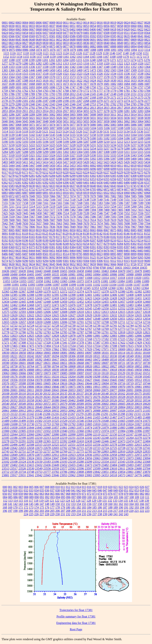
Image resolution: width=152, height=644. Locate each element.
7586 (93, 217)
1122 (52, 53)
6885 (18, 193)
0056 (107, 26)
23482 (105, 465)
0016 (100, 23)
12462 (14, 305)
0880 (79, 46)
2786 (141, 104)
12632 (113, 315)
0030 (12, 26)
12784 (55, 332)
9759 (55, 268)
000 (5, 487)
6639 (86, 186)
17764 (31, 349)
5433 (140, 162)
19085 (64, 373)
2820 (141, 108)
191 (126, 507)
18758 (14, 366)
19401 (64, 380)
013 (73, 487)
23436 (47, 465)
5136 (140, 132)
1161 (66, 57)
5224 (46, 145)
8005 (12, 230)
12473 (55, 305)
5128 (93, 132)
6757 (66, 189)
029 (10, 490)
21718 (22, 424)
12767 (89, 329)
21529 (64, 421)
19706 (113, 383)
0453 (18, 33)
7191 (5, 206)
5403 (5, 162)
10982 (80, 274)
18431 (64, 360)
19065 (14, 373)
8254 (86, 244)
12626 (64, 315)
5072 (39, 125)
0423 (147, 29)
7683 (113, 223)
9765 (89, 268)
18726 (130, 363)
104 (110, 497)
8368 (5, 247)
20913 (31, 411)
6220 (66, 172)
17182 (105, 339)
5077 (73, 125)
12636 (147, 315)
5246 (46, 149)
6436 (100, 183)
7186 (120, 203)
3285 (5, 114)
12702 (89, 322)
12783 (47, 332)
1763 (32, 91)
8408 (147, 247)
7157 (18, 203)
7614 (93, 220)
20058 (88, 390)
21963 (89, 431)
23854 (122, 472)
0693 (107, 40)
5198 (59, 142)
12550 (105, 308)
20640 (39, 407)
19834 (39, 387)
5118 (25, 132)
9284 (18, 261)
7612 (79, 220)
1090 (107, 50)
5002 (52, 114)
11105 (121, 285)
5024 (46, 118)
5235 (120, 145)
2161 (46, 97)
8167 (46, 237)
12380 (122, 291)
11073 (80, 281)
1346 (93, 67)
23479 (97, 465)
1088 (93, 50)
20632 (31, 407)
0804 (113, 40)
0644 (12, 40)
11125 (71, 288)
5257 (107, 149)
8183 (120, 237)
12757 (64, 329)
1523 (79, 74)
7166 (66, 203)
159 (105, 504)
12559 (138, 308)
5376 (5, 159)
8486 (5, 254)
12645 (72, 319)
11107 (137, 285)
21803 (80, 424)
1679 (100, 84)
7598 (147, 217)
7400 (107, 210)
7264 (12, 210)
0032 (25, 26)
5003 (59, 114)
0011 (66, 23)
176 (47, 507)
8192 (5, 240)
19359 (22, 380)
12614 (113, 312)
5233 (107, 145)
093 (52, 497)
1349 (113, 67)
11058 (39, 281)
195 (147, 507)
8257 (93, 244)
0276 (66, 29)
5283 (147, 149)
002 (15, 487)
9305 (93, 261)
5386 (59, 159)
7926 (113, 227)
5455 (79, 166)
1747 (73, 87)
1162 (73, 57)
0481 (86, 33)
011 (63, 487)
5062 (127, 121)
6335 (39, 179)
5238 (141, 145)
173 (31, 507)
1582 (134, 77)
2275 (134, 101)
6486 (127, 183)
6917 (73, 193)
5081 (100, 125)
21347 (6, 417)
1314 (73, 63)
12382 (138, 291)
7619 (113, 220)
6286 (66, 176)
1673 (66, 84)
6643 (113, 186)
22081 (64, 434)
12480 (105, 305)
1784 (147, 91)
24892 (147, 475)
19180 (22, 377)
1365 (5, 70)
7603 (25, 220)
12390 (39, 295)
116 (26, 501)
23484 (113, 465)
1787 (18, 94)
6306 (120, 176)
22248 (105, 438)
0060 (134, 26)
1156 (33, 57)
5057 (100, 121)
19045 (130, 370)
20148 (105, 394)
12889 (6, 339)
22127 (105, 434)
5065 (147, 121)
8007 (18, 230)
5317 (5, 155)
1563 (5, 77)
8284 (120, 244)
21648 (105, 421)
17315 (31, 343)
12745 (138, 325)
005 (31, 487)
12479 (97, 305)
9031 (32, 257)
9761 (62, 268)
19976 (130, 387)
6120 (18, 172)
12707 (97, 322)
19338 (138, 377)
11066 (72, 281)
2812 (86, 108)
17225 (122, 339)
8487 (12, 254)
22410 (80, 441)
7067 (59, 196)
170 (15, 507)
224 (26, 514)
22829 (138, 451)
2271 (107, 101)
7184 (107, 203)
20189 (6, 397)
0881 (86, 46)
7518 (73, 213)
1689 (12, 87)
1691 (18, 87)
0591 (86, 36)
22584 (122, 445)
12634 (130, 315)
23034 (47, 458)
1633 (134, 80)
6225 (93, 172)
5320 (25, 155)
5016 (147, 114)
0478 (73, 33)
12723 (22, 325)
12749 (14, 329)
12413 (22, 298)
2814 (100, 108)
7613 (86, 220)
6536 (141, 183)
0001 (5, 23)
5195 (39, 142)
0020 (120, 23)
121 (52, 501)
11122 (63, 288)
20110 (22, 394)
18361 (138, 356)
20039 (39, 390)
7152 (134, 200)
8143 (106, 234)
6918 (79, 193)
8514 (66, 254)
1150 (139, 53)
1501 (100, 70)
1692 (25, 87)
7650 (25, 223)
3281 (127, 111)
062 (37, 494)
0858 (25, 46)
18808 (72, 366)
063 (42, 494)
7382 (73, 210)
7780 (12, 227)
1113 (141, 50)
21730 (31, 424)
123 (62, 501)
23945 (47, 475)
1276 (147, 60)
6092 (66, 169)
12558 (130, 308)
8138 (86, 234)
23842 (97, 472)
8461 (66, 251)
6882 (147, 189)
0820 (141, 40)
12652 (130, 319)
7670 (86, 223)
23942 (39, 475)
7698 (127, 223)
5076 (66, 125)
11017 (113, 278)
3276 (93, 111)
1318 (100, 63)
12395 (55, 295)
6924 (120, 193)
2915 (52, 111)
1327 (147, 63)
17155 (80, 339)
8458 (59, 251)
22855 (22, 455)
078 (121, 494)
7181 (86, 203)
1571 (59, 77)
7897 (100, 227)
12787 (80, 332)
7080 (100, 196)
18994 (80, 370)
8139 (93, 234)
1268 (99, 60)
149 (52, 504)
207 (63, 511)
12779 (14, 332)
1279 (18, 63)
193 (137, 507)
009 (52, 487)
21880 (113, 428)
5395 (100, 159)
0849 (120, 43)
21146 (39, 414)
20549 (22, 404)
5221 (25, 145)
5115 (12, 132)
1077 (59, 50)
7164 (52, 203)
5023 (39, 118)
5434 (147, 162)
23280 (80, 462)
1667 (25, 84)
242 (121, 514)
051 (126, 490)
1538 (141, 74)
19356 (14, 380)
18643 (55, 363)
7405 (120, 210)
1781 (127, 91)
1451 (59, 70)
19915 (97, 387)
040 (68, 490)
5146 (59, 135)
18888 (31, 370)
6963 (134, 193)
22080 (55, 434)
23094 (147, 458)
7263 (5, 210)
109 (137, 497)
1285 (46, 63)
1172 (139, 57)
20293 (113, 397)
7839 (59, 227)
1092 (120, 50)
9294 (46, 261)
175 (42, 507)
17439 (6, 346)
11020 (138, 278)
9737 (140, 264)
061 (31, 494)
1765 (46, 91)
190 (121, 507)
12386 (22, 295)
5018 (12, 118)
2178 (5, 101)
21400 (47, 417)
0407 (100, 29)
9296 (52, 261)
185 (95, 507)
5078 (79, 125)
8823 (100, 254)
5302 (66, 152)
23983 (89, 475)
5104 (93, 128)
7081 (107, 196)
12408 (130, 295)
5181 (100, 138)
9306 (100, 261)
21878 (97, 428)
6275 (140, 172)
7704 (147, 223)
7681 (107, 223)
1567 (32, 77)
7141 (106, 200)
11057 (31, 281)
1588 (25, 80)
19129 (121, 373)
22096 (89, 434)
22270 (138, 438)
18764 (31, 366)
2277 (147, 101)
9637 (39, 264)
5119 (32, 132)
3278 (106, 111)
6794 (86, 189)
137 (136, 501)
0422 (140, 29)
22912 (55, 455)
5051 (66, 121)
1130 (106, 53)
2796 (52, 108)
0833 (66, 43)
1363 (141, 67)
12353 (95, 288)
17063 (31, 339)
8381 (52, 247)
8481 (127, 251)
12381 (130, 291)
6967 (141, 193)
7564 (25, 217)
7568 (39, 217)
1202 (52, 60)
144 (26, 504)
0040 (59, 26)
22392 (64, 441)
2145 (93, 94)
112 (5, 501)
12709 (113, 322)
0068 (39, 29)
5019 (18, 118)
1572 (66, 77)
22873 (39, 455)
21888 (130, 428)
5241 (12, 149)
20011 (30, 390)
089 (31, 497)
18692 (97, 363)
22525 (55, 445)
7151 (127, 200)
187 (105, 507)
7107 (59, 200)
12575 (6, 312)
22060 (31, 434)
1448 (39, 70)
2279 (12, 104)
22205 (31, 438)
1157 (39, 57)
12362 (128, 288)
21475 (122, 417)
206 (58, 511)
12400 (80, 295)
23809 (89, 472)
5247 (52, 149)
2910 (18, 111)
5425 (120, 162)
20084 (121, 390)
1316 (86, 63)
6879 (134, 189)
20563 (39, 404)
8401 (134, 247)
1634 (141, 80)
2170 (107, 97)
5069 (25, 125)
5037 (134, 118)
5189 (147, 138)
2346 (73, 104)
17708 (6, 349)
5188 (141, 138)
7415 (141, 210)
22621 (147, 445)
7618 (106, 220)
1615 (39, 80)
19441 (97, 380)
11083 (113, 281)
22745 (14, 451)
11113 (31, 288)
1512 (5, 74)
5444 (12, 166)
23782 (55, 472)
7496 (59, 213)
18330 (113, 356)
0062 (147, 26)
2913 (39, 111)
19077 (55, 373)
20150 (113, 394)
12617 (138, 312)
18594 (14, 363)
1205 (72, 60)
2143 (79, 94)
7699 (134, 223)
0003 (18, 23)
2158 (32, 97)
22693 (55, 448)
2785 (134, 104)
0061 (141, 26)
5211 (113, 142)
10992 (15, 278)
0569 (32, 36)
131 (105, 501)
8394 (113, 247)
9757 (42, 268)
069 (73, 494)
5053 (79, 121)
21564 (89, 421)
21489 (6, 421)
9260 (127, 257)
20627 (14, 407)
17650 (138, 346)
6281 (32, 176)
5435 (5, 166)
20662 (64, 407)
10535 (55, 274)
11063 (55, 281)
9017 (12, 257)
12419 (63, 298)
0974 (5, 50)
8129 (66, 234)
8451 (52, 251)
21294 (113, 414)
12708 (105, 322)
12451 (72, 302)
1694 (39, 87)
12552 (122, 308)
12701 (80, 322)
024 (131, 487)
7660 (46, 223)
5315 (140, 152)
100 (89, 497)
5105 (100, 128)
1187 (5, 60)
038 (58, 490)
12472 (47, 305)
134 (120, 501)
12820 (138, 332)
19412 (80, 380)
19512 (138, 380)
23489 (122, 465)
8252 (73, 244)
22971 (130, 455)
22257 (122, 438)
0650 (46, 40)
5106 (107, 128)
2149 (120, 94)
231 (63, 514)
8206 (86, 240)
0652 (59, 40)
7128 (79, 200)
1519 (52, 74)
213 (94, 511)
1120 (39, 53)
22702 (64, 448)
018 (100, 487)
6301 (86, 176)
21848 (47, 428)
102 (100, 497)
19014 (97, 370)
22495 (6, 445)
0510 (120, 33)
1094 (134, 50)
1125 (72, 53)
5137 (147, 132)
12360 (112, 288)
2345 (66, 104)
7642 (5, 223)
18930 (55, 370)
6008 (107, 166)
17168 (89, 339)
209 (73, 511)
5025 (52, 118)
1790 (39, 94)
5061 (120, 121)
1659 (18, 84)
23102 (6, 462)
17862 (55, 349)
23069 (105, 458)
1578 (107, 77)
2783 (120, 104)
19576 (6, 383)
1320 (107, 63)
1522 (73, 74)
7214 (32, 206)
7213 (25, 206)
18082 (72, 353)
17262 (130, 339)
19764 (22, 387)
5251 (79, 149)
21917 (39, 431)
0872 (32, 46)
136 (131, 501)
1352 (134, 67)
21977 (113, 431)
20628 (22, 407)
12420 (72, 298)
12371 (55, 291)
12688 (47, 322)
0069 (46, 29)
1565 (18, 77)
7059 (46, 196)
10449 (55, 271)
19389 (47, 380)
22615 (138, 445)
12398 (72, 295)
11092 (23, 285)
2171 (113, 97)
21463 (105, 417)
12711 (122, 322)
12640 (31, 319)
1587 (18, 80)
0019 (113, 23)
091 (42, 497)
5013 (127, 114)
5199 (66, 142)
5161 (113, 135)
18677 (89, 363)
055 (147, 490)
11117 (39, 288)
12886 (138, 336)
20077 (113, 390)
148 (47, 504)
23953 (64, 475)
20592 (89, 404)
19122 (113, 373)
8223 (25, 244)
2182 (32, 101)
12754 (47, 329)
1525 (93, 74)
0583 (66, 36)
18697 (105, 363)
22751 (22, 451)
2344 (59, 104)
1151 (146, 53)
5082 (107, 125)
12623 (39, 315)
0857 (18, 46)
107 (126, 497)
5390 (79, 159)
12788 (89, 332)
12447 (39, 302)
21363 (14, 417)
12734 (89, 325)
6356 (113, 179)
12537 (47, 308)
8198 (39, 240)
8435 (18, 251)
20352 (14, 400)
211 (84, 511)
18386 (22, 360)
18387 (31, 360)
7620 (120, 220)
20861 (6, 411)
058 (15, 494)
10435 (144, 268)
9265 (141, 257)
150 (58, 504)
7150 (120, 200)
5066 (5, 125)
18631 (47, 363)
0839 (100, 43)
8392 (100, 247)
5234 (113, 145)
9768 (103, 268)
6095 (86, 169)
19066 (22, 373)
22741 (147, 448)
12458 (130, 302)
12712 (130, 322)
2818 (127, 108)
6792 (73, 189)
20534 (147, 400)
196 (5, 511)
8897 (120, 254)
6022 (12, 169)
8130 (73, 234)
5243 (25, 149)
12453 (89, 302)
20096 (138, 390)
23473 (89, 465)
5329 (86, 155)
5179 (86, 138)
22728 (122, 448)
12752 (39, 329)
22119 (97, 434)
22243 (97, 438)
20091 (130, 390)
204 (47, 511)
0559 (140, 33)
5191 (12, 142)
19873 (64, 387)
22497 (22, 445)
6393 (52, 183)
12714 (138, 322)
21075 (138, 411)
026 (142, 487)
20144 (97, 394)
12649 (105, 319)
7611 (73, 220)
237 (95, 514)
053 (137, 490)
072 (89, 494)
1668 (32, 84)
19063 (6, 373)
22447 (113, 441)
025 (137, 487)
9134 (100, 257)
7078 (86, 196)
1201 (45, 60)
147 (42, 504)
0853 (141, 43)
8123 (39, 234)
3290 (39, 114)
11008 (89, 278)
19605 (47, 383)
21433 (72, 417)
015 (84, 487)
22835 (147, 451)
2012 (73, 94)
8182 (113, 237)
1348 (107, 67)
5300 (52, 152)
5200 (73, 142)
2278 (5, 104)
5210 (107, 142)
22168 (138, 434)
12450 (64, 302)
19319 (121, 377)
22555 (89, 445)
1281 (32, 63)
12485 (147, 305)
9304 (86, 261)
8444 (32, 251)
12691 (55, 322)
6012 (127, 166)
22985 (14, 458)
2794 (39, 108)
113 (10, 501)
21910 (31, 431)
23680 (138, 468)
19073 (47, 373)
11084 (121, 281)
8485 (147, 251)
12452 (80, 302)
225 (31, 514)
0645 (18, 40)
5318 (12, 155)
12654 (147, 319)
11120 (55, 288)
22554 (80, 445)
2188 (52, 101)
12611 (88, 312)
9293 (39, 261)
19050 (138, 370)
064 (47, 494)
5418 (73, 162)
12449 (55, 302)
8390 (86, 247)
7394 (93, 210)
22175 (146, 434)
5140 (18, 135)
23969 (80, 475)
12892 (14, 339)
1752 (107, 87)
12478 (89, 305)
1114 (147, 50)
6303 (100, 176)
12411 (6, 298)
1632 (127, 80)
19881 (89, 387)
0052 (79, 26)
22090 (72, 434)
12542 (72, 308)
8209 (107, 240)
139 (147, 501)
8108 (12, 234)
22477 (138, 441)
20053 (72, 390)
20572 (47, 404)
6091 (59, 169)
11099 (72, 285)
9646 (59, 264)
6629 (25, 186)
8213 (134, 240)
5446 (25, 166)
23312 (97, 462)
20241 (47, 397)
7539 (86, 213)
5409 (12, 162)
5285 (12, 152)
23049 (64, 458)
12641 (39, 319)
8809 (86, 254)
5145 (52, 135)
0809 (134, 40)
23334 (105, 462)
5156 (79, 135)
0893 (127, 46)
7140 (100, 200)
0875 (52, 46)
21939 (55, 431)
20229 (39, 397)
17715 (14, 349)
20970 (80, 411)
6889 (39, 193)
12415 (30, 298)
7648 (18, 223)
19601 (39, 383)
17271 (6, 343)
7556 (141, 213)
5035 (120, 118)
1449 (46, 70)
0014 (86, 23)
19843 (47, 387)
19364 (31, 380)
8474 (100, 251)
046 (100, 490)
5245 (39, 149)
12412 (14, 298)
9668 (120, 264)
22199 (22, 438)
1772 (86, 91)
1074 (39, 50)
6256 (134, 172)
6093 (73, 169)
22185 (6, 438)
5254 (93, 149)
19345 (146, 377)
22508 (31, 445)
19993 (147, 387)
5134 (127, 132)
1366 (12, 70)
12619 (6, 315)
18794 (55, 366)
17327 (39, 343)
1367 (18, 70)
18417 (55, 360)
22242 (89, 438)
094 (58, 497)
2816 (113, 108)
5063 (134, 121)
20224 (31, 397)
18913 (39, 370)
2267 (79, 101)
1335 (25, 67)
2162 (52, 97)
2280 (18, 104)
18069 (55, 353)
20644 (47, 407)
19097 (80, 373)
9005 (147, 254)
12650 (113, 319)
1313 (66, 63)
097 (73, 497)
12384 (6, 295)
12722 (14, 325)
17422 (122, 343)
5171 (32, 138)
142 (15, 504)
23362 (138, 462)
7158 (25, 203)
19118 (105, 373)
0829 (39, 43)
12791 (105, 332)
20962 (72, 411)
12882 (105, 336)
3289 (32, 114)
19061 (147, 370)
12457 (122, 302)
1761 (18, 91)
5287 (18, 152)
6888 (32, 193)
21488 (147, 417)
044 (89, 490)
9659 (93, 264)
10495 (31, 274)
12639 (22, 319)
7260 (134, 206)
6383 (32, 183)
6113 (140, 169)
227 (42, 514)
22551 (72, 445)
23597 (89, 468)
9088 (39, 257)
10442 (31, 271)
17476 (39, 346)
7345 (25, 210)
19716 (122, 383)
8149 (134, 234)
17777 (39, 349)
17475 (31, 346)
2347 (79, 104)
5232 (100, 145)
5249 (66, 149)
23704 (146, 468)
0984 (19, 50)
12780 (22, 332)
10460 (89, 271)
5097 (53, 128)
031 (21, 490)
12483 (130, 305)
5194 (32, 142)
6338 (59, 179)
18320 (89, 356)
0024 (127, 23)
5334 (120, 155)
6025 (32, 169)
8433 (12, 251)
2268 (86, 101)
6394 (59, 183)
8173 (66, 237)
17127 (64, 339)
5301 (59, 152)
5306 (93, 152)
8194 (18, 240)
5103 (86, 128)
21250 (63, 414)
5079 (86, 125)
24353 (105, 475)
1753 (113, 87)
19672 (97, 383)
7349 (32, 210)
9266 (147, 257)
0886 (100, 46)
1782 (134, 91)
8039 (59, 230)
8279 (107, 244)
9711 (127, 264)
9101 (86, 257)
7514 (66, 213)
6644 (120, 186)
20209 (14, 397)
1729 (59, 87)
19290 (88, 377)
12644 (64, 319)
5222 (32, 145)
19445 (113, 380)
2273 (120, 101)
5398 (120, 159)
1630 (113, 80)
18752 (6, 366)
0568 (25, 36)
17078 (47, 339)
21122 (14, 414)
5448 (39, 166)
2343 (52, 104)
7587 (100, 217)
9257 (120, 257)
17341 (64, 343)
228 (47, 514)
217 (115, 511)
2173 (127, 97)
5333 (113, 155)
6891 (46, 193)
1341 (66, 67)
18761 (22, 366)
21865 (72, 428)
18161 (138, 353)
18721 (122, 363)
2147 (107, 94)
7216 (45, 206)
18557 (138, 360)
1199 (32, 60)
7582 (79, 217)
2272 (113, 101)
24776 (138, 475)
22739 (138, 448)
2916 (59, 111)
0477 (66, 33)
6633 (52, 186)
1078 (66, 50)
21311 (138, 414)
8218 (18, 244)
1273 (127, 60)
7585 (86, 217)
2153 (147, 94)
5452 (66, 166)
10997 (48, 278)
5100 (66, 128)
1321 (113, 63)
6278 (12, 176)
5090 (12, 128)
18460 (80, 360)
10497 (39, 274)
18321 (97, 356)
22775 (80, 451)
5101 (73, 128)
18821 (97, 366)
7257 (120, 206)
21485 (138, 417)
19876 (80, 387)
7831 (46, 227)
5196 (46, 142)
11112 (23, 288)
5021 (32, 118)
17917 (80, 349)
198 (15, 511)
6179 (39, 172)
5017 (5, 118)
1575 (86, 77)
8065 (93, 230)
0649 (39, 40)
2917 (66, 111)
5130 (99, 132)
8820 (93, 254)
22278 (6, 441)
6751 (25, 189)
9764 (82, 268)
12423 (88, 298)
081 (137, 494)
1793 (52, 94)
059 (21, 494)
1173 (146, 57)
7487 (52, 213)
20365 (39, 400)
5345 (141, 155)
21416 (55, 417)
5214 (134, 142)
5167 (5, 138)
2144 (86, 94)
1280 (25, 63)
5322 (39, 155)
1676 (79, 84)
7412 (134, 210)
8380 (46, 247)
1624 (93, 80)
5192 (18, 142)
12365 (6, 291)
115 (21, 501)
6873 (113, 189)
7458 (39, 213)
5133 (120, 132)
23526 (22, 468)
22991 (22, 458)
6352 (86, 179)
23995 (97, 475)
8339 (147, 244)
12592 (14, 312)
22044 (14, 434)
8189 (147, 237)
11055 (23, 281)
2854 (12, 111)
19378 (39, 380)
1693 (32, 87)
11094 (40, 285)
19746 (6, 387)
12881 (97, 336)
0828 (32, 43)
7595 (127, 217)
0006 (39, 23)
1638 (12, 84)
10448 (47, 271)
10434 (135, 268)
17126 (55, 339)
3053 (73, 111)
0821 (147, 40)
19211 (47, 377)
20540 (6, 404)
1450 (52, 70)
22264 (130, 438)
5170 (25, 138)
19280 (80, 377)
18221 (14, 356)
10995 (31, 278)
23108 (14, 462)
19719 (130, 383)
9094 (59, 257)
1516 (32, 74)
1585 (5, 80)
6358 (127, 179)
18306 (72, 356)
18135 (130, 353)
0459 (59, 33)
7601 (18, 220)
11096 (48, 285)
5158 (93, 135)
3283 (140, 111)
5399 (127, 159)
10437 (14, 271)
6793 (79, 189)
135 (126, 501)
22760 (55, 451)
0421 (134, 29)
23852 (113, 472)
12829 (64, 336)
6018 (134, 166)
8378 (39, 247)
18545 (122, 360)
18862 (6, 370)
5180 (93, 138)
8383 (66, 247)
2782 (113, 104)
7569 (46, 217)
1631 (120, 80)
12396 (64, 295)
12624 (47, 315)
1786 (12, 94)
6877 (127, 189)
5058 (107, 121)
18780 (47, 366)
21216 (55, 414)
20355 (22, 400)
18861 (147, 366)
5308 (107, 152)
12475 (64, 305)
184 (89, 507)
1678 (93, 84)
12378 (105, 291)
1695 (46, 87)
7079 (93, 196)
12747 (147, 325)
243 (126, 514)
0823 (12, 43)
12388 (31, 295)
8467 (79, 251)
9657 (86, 264)
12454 (97, 302)
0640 (134, 36)
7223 (79, 206)
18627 (39, 363)
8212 (127, 240)
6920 (93, 193)
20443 (64, 400)
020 (110, 487)
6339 (66, 179)
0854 (147, 43)
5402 (147, 159)
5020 (25, 118)
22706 (72, 448)
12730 (72, 325)
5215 (140, 142)
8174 (73, 237)
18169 (146, 353)
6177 (32, 172)
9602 (5, 264)
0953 (147, 46)
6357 (120, 179)
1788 (25, 94)
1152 (6, 57)
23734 (22, 472)
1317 (93, 63)
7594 (120, 217)
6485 (120, 183)
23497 (138, 465)
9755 (35, 268)
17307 (14, 343)
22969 (122, 455)
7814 (39, 227)
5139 (12, 135)
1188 (12, 60)
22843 (6, 455)
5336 (127, 155)
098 (79, 497)
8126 (52, 234)
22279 (14, 441)
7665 (66, 223)
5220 (18, 145)
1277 (5, 63)
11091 (15, 285)
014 (79, 487)
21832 (146, 424)
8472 (93, 251)
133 (115, 501)
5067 (12, 125)
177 (52, 507)
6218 (52, 172)
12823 (14, 336)
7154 (147, 200)
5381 (32, 159)
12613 (105, 312)
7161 (46, 203)
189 (116, 507)
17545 (80, 346)
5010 (107, 114)
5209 (100, 142)
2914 (45, 111)
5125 (72, 132)
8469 (86, 251)
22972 (138, 455)
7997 (5, 230)
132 (110, 501)
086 (15, 497)
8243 (52, 244)
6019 (140, 166)
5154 (66, 135)
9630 (12, 264)
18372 (6, 360)
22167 (130, 434)
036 (47, 490)
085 (10, 497)
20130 (39, 394)
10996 (39, 278)
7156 (12, 203)
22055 (22, 434)
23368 (147, 462)
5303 (73, 152)
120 (47, 501)
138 (141, 501)
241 (116, 514)
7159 (32, 203)
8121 (32, 234)
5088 (147, 125)
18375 (14, 360)
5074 (52, 125)
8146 (127, 234)
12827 (47, 336)
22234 (80, 438)
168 (5, 507)
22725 (113, 448)
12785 (64, 332)
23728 (14, 472)
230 (58, 514)
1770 (79, 91)
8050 (73, 230)
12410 (147, 295)
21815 (113, 424)
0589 (79, 36)
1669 (39, 84)
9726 (134, 264)
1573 (73, 77)
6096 (93, 169)
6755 (52, 189)
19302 (105, 377)
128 (89, 501)
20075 (105, 390)
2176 (147, 97)
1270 (106, 60)
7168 (79, 203)
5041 (12, 121)
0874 (46, 46)
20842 (147, 407)
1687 (147, 84)
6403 (93, 183)
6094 (79, 169)
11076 (96, 281)
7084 (127, 196)
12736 (97, 325)
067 (63, 494)
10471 (130, 271)
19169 (6, 377)
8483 (141, 251)
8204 (73, 240)
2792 (32, 108)
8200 (52, 240)
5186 (127, 138)
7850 (79, 227)
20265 (72, 397)
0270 (59, 29)
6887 (25, 193)
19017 (105, 370)
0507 (100, 33)
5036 (127, 118)
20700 (89, 407)
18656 (72, 363)
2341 (39, 104)
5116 (18, 132)
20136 (72, 394)
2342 (46, 104)
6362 (5, 183)
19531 (147, 380)
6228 (113, 172)
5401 (141, 159)
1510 (141, 70)
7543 (93, 213)
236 (89, 514)
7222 (73, 206)
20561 (31, 404)
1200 (38, 60)
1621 (73, 80)
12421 (80, 298)
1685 (134, 84)
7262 (147, 206)
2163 (59, 97)
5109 (127, 128)
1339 (52, 67)
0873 (39, 46)
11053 (6, 281)
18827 (113, 366)
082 (142, 494)
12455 (105, 302)
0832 (59, 43)
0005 (32, 23)
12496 (31, 308)
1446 (32, 70)
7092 (18, 200)
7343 (18, 210)
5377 (12, 159)
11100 (81, 285)
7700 (141, 223)
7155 (5, 203)
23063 (97, 458)
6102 (127, 169)
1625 (100, 80)
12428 (113, 298)
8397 (127, 247)
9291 (32, 261)
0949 (141, 46)
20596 (97, 404)
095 (63, 497)
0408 (106, 29)
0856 (12, 46)
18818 (80, 366)
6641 (100, 186)
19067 (31, 373)
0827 (25, 43)
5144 (46, 135)
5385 (52, 159)
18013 (130, 349)
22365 (47, 441)
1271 (113, 60)
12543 (80, 308)
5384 (46, 159)
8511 (59, 254)
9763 (76, 268)
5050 (59, 121)
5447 (32, 166)
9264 (134, 257)
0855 (5, 46)
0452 (12, 33)
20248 (64, 397)
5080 (93, 125)
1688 (5, 87)
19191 (31, 377)
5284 (5, 152)
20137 (80, 394)
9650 (66, 264)
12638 (14, 319)
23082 (138, 458)
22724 (105, 448)
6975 (18, 196)
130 (99, 501)
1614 (32, 80)
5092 (25, 128)
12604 (31, 312)
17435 (147, 343)
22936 (89, 455)
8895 (113, 254)
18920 (47, 370)
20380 (55, 400)
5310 (120, 152)
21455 (97, 417)
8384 (73, 247)
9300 (59, 261)
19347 (6, 380)
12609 (72, 312)
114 (16, 501)
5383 (39, 159)
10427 (110, 268)
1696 (52, 87)
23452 (64, 465)
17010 (22, 339)
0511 (127, 33)
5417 (66, 162)
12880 (89, 336)
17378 (80, 343)
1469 (79, 70)
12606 (47, 312)
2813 (93, 108)
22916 (64, 455)
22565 (105, 445)
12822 (6, 336)
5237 (134, 145)
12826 (39, 336)
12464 (22, 305)
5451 (59, 166)
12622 (31, 315)
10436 (6, 271)
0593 (100, 36)
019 (105, 487)
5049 (52, 121)
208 (68, 511)
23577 (64, 468)
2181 (25, 101)
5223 (39, 145)
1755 (127, 87)
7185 (113, 203)
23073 (130, 458)
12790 (97, 332)
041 (73, 490)
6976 (25, 196)
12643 (55, 319)
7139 (93, 200)
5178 (79, 138)
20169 (130, 394)
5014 (134, 114)
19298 (97, 377)
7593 (113, 217)
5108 (120, 128)
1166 (99, 57)
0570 (39, 36)
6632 (46, 186)
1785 (5, 94)
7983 (147, 227)
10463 (105, 271)
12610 (80, 312)
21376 (22, 417)
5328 (79, 155)
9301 (66, 261)
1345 (86, 67)
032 (26, 490)
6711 (127, 186)
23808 (80, 472)
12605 (39, 312)
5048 (46, 121)
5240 (5, 149)
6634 (59, 186)
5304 (79, 152)
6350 (79, 179)
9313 (120, 261)
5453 (73, 166)
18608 (31, 363)
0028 (147, 23)
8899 (134, 254)
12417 (47, 298)
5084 (120, 125)
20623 (6, 407)
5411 (25, 162)
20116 (30, 394)
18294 (55, 356)
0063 (5, 29)
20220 (22, 397)
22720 (89, 448)
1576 (93, 77)
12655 (6, 322)
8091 (5, 234)
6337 (52, 179)
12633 (122, 315)
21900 (6, 431)
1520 (59, 74)
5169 (18, 138)
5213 (127, 142)
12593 (22, 312)
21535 (72, 421)
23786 (64, 472)
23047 (55, 458)
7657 (39, 223)
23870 (147, 472)
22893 (47, 455)
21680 (6, 424)
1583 (141, 77)
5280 (127, 149)
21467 (113, 417)
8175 (79, 237)
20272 (89, 397)
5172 (39, 138)
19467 (122, 380)
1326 (141, 63)
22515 (39, 445)
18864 (14, 370)
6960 (127, 193)
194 (142, 507)
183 (84, 507)
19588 (22, 383)
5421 (93, 162)
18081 (64, 353)
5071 (32, 125)
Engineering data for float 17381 (76, 623)
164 (131, 504)
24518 (113, 475)
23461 (80, 465)
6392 (46, 183)
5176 (66, 138)
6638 (79, 186)
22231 (72, 438)
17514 (55, 346)
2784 (127, 104)
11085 (129, 281)
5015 (140, 114)
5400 (134, 159)
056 (5, 494)
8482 (134, 251)
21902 (14, 431)
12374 (80, 291)
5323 (46, 155)
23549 (39, 468)
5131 (106, 132)
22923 (72, 455)
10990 (147, 274)
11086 (137, 281)
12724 (31, 325)
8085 (134, 230)
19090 (72, 373)
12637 (6, 319)
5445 (18, 166)
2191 (73, 101)
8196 (25, 240)
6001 (86, 166)
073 (95, 494)
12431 (138, 298)
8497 (25, 254)
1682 (113, 84)
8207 (93, 240)
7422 (147, 210)
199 (21, 511)
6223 (79, 172)
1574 (79, 77)
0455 (32, 33)
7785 (18, 227)
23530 (31, 468)
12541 (64, 308)
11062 (47, 281)
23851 (105, 472)
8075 (113, 230)
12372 (64, 291)
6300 (79, 176)
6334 (32, 179)
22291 (22, 441)
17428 (130, 343)
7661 (52, 223)
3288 (25, 114)
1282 (39, 63)
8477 (113, 251)
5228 (73, 145)
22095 (80, 434)
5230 (86, 145)
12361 (120, 288)
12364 (145, 288)
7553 (134, 213)
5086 (134, 125)
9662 (107, 264)
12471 (39, 305)
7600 (12, 220)
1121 (46, 53)
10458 (80, 271)
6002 (93, 166)
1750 (93, 87)
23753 (39, 472)
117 (31, 501)
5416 (59, 162)
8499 (39, 254)
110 (142, 497)
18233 (22, 356)
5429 (134, 162)
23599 (97, 468)
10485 (147, 271)
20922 (39, 411)
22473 (122, 441)
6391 (39, 183)
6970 (5, 196)
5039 (147, 118)
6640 (93, 186)
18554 (130, 360)
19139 (130, 373)
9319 (140, 261)
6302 (93, 176)
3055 (86, 111)
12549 (97, 308)
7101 (39, 200)
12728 (55, 325)
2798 (66, 108)
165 (137, 504)
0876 (59, 46)
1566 (25, 77)
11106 (129, 285)
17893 (64, 349)
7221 (66, 206)
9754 (28, 268)
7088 (147, 196)
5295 (32, 152)
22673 (39, 448)
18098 (97, 353)
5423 (106, 162)
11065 (64, 281)
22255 (113, 438)
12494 (22, 308)
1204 (66, 60)
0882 (93, 46)
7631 (134, 220)
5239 (147, 145)
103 (105, 497)
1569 (46, 77)
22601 (130, 445)
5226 (59, 145)
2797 (59, 108)
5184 (120, 138)
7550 (120, 213)
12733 (80, 325)
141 (10, 504)
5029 (79, 118)
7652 (32, 223)
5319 (18, 155)
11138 (79, 288)
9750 (15, 268)
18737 (138, 363)
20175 (138, 394)
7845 (66, 227)
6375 (12, 183)
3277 (100, 111)
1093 (127, 50)
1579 (113, 77)
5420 (86, 162)
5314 (134, 152)
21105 (146, 411)
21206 (47, 414)
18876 (22, 370)
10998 (56, 278)
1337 (39, 67)
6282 (39, 176)
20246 (55, 397)
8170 (52, 237)
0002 (12, 23)
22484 (147, 441)
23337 (113, 462)
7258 (127, 206)
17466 (22, 346)
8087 (141, 230)
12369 (39, 291)
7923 (107, 227)
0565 (5, 36)
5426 (127, 162)
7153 (140, 200)
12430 (130, 298)
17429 (138, 343)
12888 (147, 336)
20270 (80, 397)
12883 (113, 336)
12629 (89, 315)
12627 (72, 315)
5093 (32, 128)
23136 (31, 462)
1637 (5, 84)
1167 (106, 57)
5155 (73, 135)
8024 (46, 230)
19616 (64, 383)
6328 (18, 179)
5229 (79, 145)
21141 (22, 414)
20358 (31, 400)
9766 (96, 268)
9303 (79, 261)
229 (52, 514)
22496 (14, 445)
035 (42, 490)
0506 (93, 33)
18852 (138, 366)
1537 (134, 74)
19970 (122, 387)
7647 (12, 223)
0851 (127, 43)
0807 (127, 40)
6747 (147, 186)
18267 (39, 356)
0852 (134, 43)
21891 (147, 428)
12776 (147, 329)
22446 (105, 441)
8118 (25, 234)
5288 (25, 152)
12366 (14, 291)
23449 (55, 465)
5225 (52, 145)
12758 (72, 329)
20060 (97, 390)
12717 (6, 325)
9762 (69, 268)
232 (68, 514)
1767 (59, 91)
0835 (79, 43)
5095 (46, 128)
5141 (25, 135)
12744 (130, 325)
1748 (79, 87)
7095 (25, 200)
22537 (64, 445)
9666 (113, 264)
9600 (147, 261)
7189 (141, 203)
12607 (55, 312)
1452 (66, 70)
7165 (59, 203)
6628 (18, 186)
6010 (113, 166)
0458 (52, 33)
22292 (31, 441)
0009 (52, 23)
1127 (86, 53)
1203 (59, 60)
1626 (107, 80)
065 (52, 494)
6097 (100, 169)
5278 (113, 149)
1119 (32, 53)
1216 (86, 60)
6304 (107, 176)
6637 (73, 186)
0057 (113, 26)
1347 (100, 67)
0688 (73, 40)
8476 (107, 251)
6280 (25, 176)
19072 (39, 373)
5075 (59, 125)
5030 (86, 118)
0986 (25, 50)
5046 (32, 121)
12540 (55, 308)
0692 (100, 40)
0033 (32, 26)
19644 (89, 383)
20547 (14, 404)
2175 (141, 97)
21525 (55, 421)
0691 (93, 40)
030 (15, 490)
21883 (122, 428)
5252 (86, 149)
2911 (25, 111)
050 (121, 490)
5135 (133, 132)
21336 (146, 414)
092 (47, 497)
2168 (93, 97)
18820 (89, 366)
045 (95, 490)
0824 (18, 43)
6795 (93, 189)
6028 (52, 169)
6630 (32, 186)
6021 (5, 169)
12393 (47, 295)
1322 (120, 63)
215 (105, 511)
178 (58, 507)
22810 (122, 451)
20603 (113, 404)
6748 (5, 189)
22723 (97, 448)
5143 (39, 135)
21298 (121, 414)
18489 (105, 360)
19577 (14, 383)
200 (26, 511)
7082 (113, 196)
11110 (7, 288)
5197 (52, 142)
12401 (89, 295)
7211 (12, 206)
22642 (14, 448)
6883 (5, 193)
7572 (52, 217)
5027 (66, 118)
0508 (107, 33)
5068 (18, 125)
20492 (89, 400)
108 (131, 497)
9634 (32, 264)
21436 (80, 417)
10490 (14, 274)
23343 (122, 462)
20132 (47, 394)
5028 (73, 118)
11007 (81, 278)
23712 (6, 472)
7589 (107, 217)
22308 (39, 441)
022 (121, 487)
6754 (46, 189)
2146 (100, 94)
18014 (138, 349)
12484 (138, 305)
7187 (127, 203)
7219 (52, 206)
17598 (113, 346)
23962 (72, 475)
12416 (39, 298)
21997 (147, 431)
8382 (59, 247)
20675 (72, 407)
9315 (127, 261)
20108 (6, 394)
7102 (46, 200)
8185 (134, 237)
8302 (134, 244)
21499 (22, 421)
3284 (147, 111)
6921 (100, 193)
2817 (120, 108)
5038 (141, 118)
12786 (72, 332)
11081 (105, 281)
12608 (64, 312)
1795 (59, 94)
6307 (127, 176)
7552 (127, 213)
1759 (5, 91)
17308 (22, 343)
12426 (105, 298)
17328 (47, 343)
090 (37, 497)
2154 (5, 97)
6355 (106, 179)
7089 (5, 200)
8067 (107, 230)
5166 (147, 135)
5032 (100, 118)
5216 (147, 142)
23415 (31, 465)
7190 (147, 203)
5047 (39, 121)
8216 (5, 244)
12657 (22, 322)
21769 (55, 424)
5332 (107, 155)
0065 (18, 29)
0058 (120, 26)
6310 (147, 176)
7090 (12, 200)
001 (10, 487)
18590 (6, 363)
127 (83, 501)
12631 (105, 315)
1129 (99, 53)
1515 (25, 74)
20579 (64, 404)
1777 (100, 91)
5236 (127, 145)
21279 (80, 414)
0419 (120, 29)
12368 (31, 291)
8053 (86, 230)
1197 (18, 60)
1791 (46, 94)
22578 (113, 445)
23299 (89, 462)
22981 (6, 458)
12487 (6, 308)
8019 (39, 230)
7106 (52, 200)
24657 (130, 475)
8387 (79, 247)
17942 (97, 349)
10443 (39, 271)
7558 (5, 217)
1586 (12, 80)
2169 (100, 97)
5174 (52, 138)
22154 (121, 434)
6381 (18, 183)
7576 (66, 217)
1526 (100, 74)
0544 (134, 33)
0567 (18, 36)
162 (121, 504)
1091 (114, 50)
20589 (80, 404)
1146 (112, 53)
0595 (113, 36)
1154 (19, 57)
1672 (59, 84)
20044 (63, 390)
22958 (113, 455)
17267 (147, 339)
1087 (86, 50)
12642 (47, 319)
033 (31, 490)
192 (131, 507)
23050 (72, 458)
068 (68, 494)
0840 (107, 43)
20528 (130, 400)
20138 (88, 394)
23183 (47, 462)
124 (68, 501)
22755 (39, 451)
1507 (127, 70)
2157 (25, 97)
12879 (80, 336)
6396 (66, 183)
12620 (14, 315)
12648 (97, 319)
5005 (73, 114)
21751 (39, 424)
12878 (72, 336)
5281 (134, 149)
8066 (100, 230)
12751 (31, 329)
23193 (64, 462)
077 (116, 494)
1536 (127, 74)
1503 (113, 70)
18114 (122, 353)
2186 (39, 101)
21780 (64, 424)
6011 (120, 166)
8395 (120, 247)
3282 (134, 111)
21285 (88, 414)
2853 (5, 111)
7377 (52, 210)
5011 (113, 114)
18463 (89, 360)
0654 (66, 40)
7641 (147, 220)
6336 (45, 179)
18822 (105, 366)
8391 (93, 247)
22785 (89, 451)
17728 (22, 349)
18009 (122, 349)
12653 (138, 319)
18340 (122, 356)
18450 (72, 360)
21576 (97, 421)
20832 (130, 407)
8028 (52, 230)
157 (95, 504)
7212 (18, 206)
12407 (122, 295)
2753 (93, 104)
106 (121, 497)
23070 (113, 458)
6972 (12, 196)
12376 (89, 291)
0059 (127, 26)
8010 (32, 230)
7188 (134, 203)
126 (78, 501)
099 (84, 497)
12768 (97, 329)
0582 (59, 36)
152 (68, 504)
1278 (12, 63)
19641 (80, 383)
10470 (122, 271)
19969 (113, 387)
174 (37, 507)
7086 (141, 196)
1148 (126, 53)
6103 (134, 169)
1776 (93, 91)
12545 (89, 308)
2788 (5, 108)
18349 (130, 356)
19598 (31, 383)
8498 (32, 254)
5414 (45, 162)
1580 (120, 77)
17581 (105, 346)
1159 (53, 57)
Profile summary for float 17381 (76, 616)
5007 (86, 114)
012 (68, 487)
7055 (39, 196)
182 (79, 507)
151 (63, 504)
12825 (31, 336)
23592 (72, 468)
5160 (107, 135)
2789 (12, 108)
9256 (113, 257)
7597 (141, 217)
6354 (100, 179)
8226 (32, 244)
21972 (97, 431)
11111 (15, 288)
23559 (55, 468)
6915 (59, 193)
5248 (59, 149)
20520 (105, 400)
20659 (55, 407)
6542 (5, 186)
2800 (79, 108)
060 (26, 494)
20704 (97, 407)
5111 (134, 128)
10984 (97, 274)
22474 (130, 441)
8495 (18, 254)
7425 (5, 213)
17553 (89, 346)
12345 (87, 288)
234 (79, 514)
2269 (93, 101)
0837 (93, 43)
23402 (14, 465)
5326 (66, 155)
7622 (127, 220)
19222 (63, 377)
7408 (127, 210)
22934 (80, 455)
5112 (140, 128)
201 (31, 511)
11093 (32, 285)
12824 (22, 336)
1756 (134, 87)
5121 (45, 132)
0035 (46, 26)
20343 (6, 400)
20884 (14, 411)
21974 (105, 431)
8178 (93, 237)
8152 (147, 234)
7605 (39, 220)
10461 (97, 271)
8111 (18, 234)
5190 (5, 142)
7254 (113, 206)
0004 (25, 23)
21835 (6, 428)
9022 (25, 257)
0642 (147, 36)
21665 (122, 421)
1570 (52, 77)
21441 (89, 417)
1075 (46, 50)
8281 (113, 244)
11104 (113, 285)
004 (26, 487)
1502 (107, 70)
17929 (89, 349)
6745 (134, 186)
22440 (97, 441)
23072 (122, 458)
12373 (72, 291)
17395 (105, 343)
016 (89, 487)
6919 (86, 193)
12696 (64, 322)
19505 (130, 380)
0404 (79, 29)
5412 (32, 162)
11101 (89, 285)
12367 (22, 291)
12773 (122, 329)
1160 (59, 57)
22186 (14, 438)
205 (52, 511)
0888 (113, 46)
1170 (126, 57)
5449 (46, 166)
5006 (79, 114)
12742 (122, 325)
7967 (134, 227)
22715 (80, 448)
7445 (25, 213)
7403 (113, 210)
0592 (93, 36)
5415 (52, 162)
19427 (89, 380)
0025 (134, 23)
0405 (86, 29)
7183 (100, 203)
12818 (122, 332)
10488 (6, 274)
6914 (52, 193)
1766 (52, 91)
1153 (13, 57)
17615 (130, 346)
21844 (31, 428)
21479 (130, 417)
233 (73, 514)
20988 (97, 411)
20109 (14, 394)
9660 (100, 264)
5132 (113, 132)
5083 (113, 125)
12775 (138, 329)
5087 (141, 125)
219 (126, 511)
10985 (105, 274)
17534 (72, 346)
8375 (32, 247)
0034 (39, 26)
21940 (64, 431)
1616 (46, 80)
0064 (12, 29)
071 (84, 494)
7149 (113, 200)
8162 (12, 237)
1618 (59, 80)
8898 (127, 254)
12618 (146, 312)
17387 (97, 343)
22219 (64, 438)
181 (73, 507)
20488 (80, 400)
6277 (5, 176)
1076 (53, 50)
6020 (147, 166)
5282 (141, 149)
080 (131, 494)
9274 (5, 261)
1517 (39, 74)
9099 (79, 257)
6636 (66, 186)
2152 (141, 94)
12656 (14, 322)
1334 (18, 67)
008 (47, 487)
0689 (79, 40)
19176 (14, 377)
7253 (106, 206)
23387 (6, 465)
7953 (120, 227)
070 (79, 494)
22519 (47, 445)
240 (110, 514)
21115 (6, 414)
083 (147, 494)
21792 (72, 424)
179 (63, 507)
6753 (39, 189)
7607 (52, 220)
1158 (46, 57)
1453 (73, 70)
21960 (80, 431)
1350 (120, 67)
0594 (107, 36)
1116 (13, 53)
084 (5, 497)
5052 (73, 121)
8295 (127, 244)
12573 (147, 308)
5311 (127, 152)
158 (100, 504)
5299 (46, 152)
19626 (72, 383)
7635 (140, 220)
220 (131, 511)
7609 (59, 220)
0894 (134, 46)
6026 (39, 169)
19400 (55, 380)
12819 (130, 332)
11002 (64, 278)
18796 (64, 366)
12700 (72, 322)
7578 (73, 217)
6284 (52, 176)
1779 (113, 91)
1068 (32, 50)
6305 (113, 176)
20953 (64, 411)
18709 (113, 363)
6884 (12, 193)
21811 (105, 424)
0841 (113, 43)
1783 (141, 91)
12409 (138, 295)
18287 (47, 356)
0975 (12, 50)
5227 (66, 145)
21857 (55, 428)
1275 (140, 60)
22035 (6, 434)
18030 (6, 353)
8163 (18, 237)
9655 (79, 264)
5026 (59, 118)
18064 (39, 353)
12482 (122, 305)
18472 (97, 360)
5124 (66, 132)
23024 (31, 458)
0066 (25, 29)
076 (110, 494)
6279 (18, 176)
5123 (59, 132)
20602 (105, 404)
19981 (138, 387)
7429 (18, 213)
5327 (73, 155)
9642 (46, 264)
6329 (25, 179)
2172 (120, 97)
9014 (5, 257)
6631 (39, 186)
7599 (5, 220)
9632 (25, 264)
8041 (66, 230)
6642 (107, 186)
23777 (47, 472)
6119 (12, 172)
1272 (120, 60)
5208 (93, 142)
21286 (96, 414)
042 (79, 490)
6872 (107, 189)
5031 (93, 118)
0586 (73, 36)
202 (37, 511)
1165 (93, 57)
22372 (55, 441)
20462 (72, 400)
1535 (120, 74)
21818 (121, 424)
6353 (93, 179)
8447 (39, 251)
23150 (39, 462)
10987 (122, 274)
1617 (52, 80)
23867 (138, 472)
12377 (97, 291)
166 (142, 504)
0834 (73, 43)
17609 (122, 346)
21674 (138, 421)
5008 (93, 114)
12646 (80, 319)
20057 (80, 390)
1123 (59, 53)
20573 (55, 404)
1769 (73, 91)
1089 (100, 50)
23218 (72, 462)
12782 (39, 332)
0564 (147, 33)
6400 (79, 183)
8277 (100, 244)
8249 (66, 244)
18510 (113, 360)
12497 (39, 308)
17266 (138, 339)
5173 (46, 138)
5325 (59, 155)
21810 (97, 424)
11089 (146, 281)
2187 (46, 101)
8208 (100, 240)
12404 (105, 295)
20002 (22, 390)
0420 (127, 29)
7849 (73, 227)
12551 (113, 308)
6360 (140, 179)
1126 (79, 53)
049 (116, 490)
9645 (52, 264)
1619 (66, 80)
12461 (6, 305)
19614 (55, 383)
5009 (100, 114)
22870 (31, 455)
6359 (134, 179)
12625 (55, 315)
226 (37, 514)
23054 (80, 458)
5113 (147, 128)
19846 (55, 387)
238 (100, 514)
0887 (107, 46)
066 (58, 494)
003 (21, 487)
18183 (6, 356)
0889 (120, 46)
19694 (105, 383)
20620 (147, 404)
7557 (147, 213)
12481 (113, 305)
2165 (73, 97)
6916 (66, 193)
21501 (31, 421)
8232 (39, 244)
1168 (113, 57)
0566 (12, 36)
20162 (121, 394)
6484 (113, 183)
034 (37, 490)
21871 (80, 428)
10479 (138, 271)
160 (110, 504)
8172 (59, 237)
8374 (25, 247)
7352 (39, 210)
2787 (147, 104)
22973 (147, 455)
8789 (73, 254)
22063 (39, 434)
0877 (66, 46)
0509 (113, 33)
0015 (93, 23)
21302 (130, 414)
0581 (52, 36)
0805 (120, 40)
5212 (120, 142)
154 (79, 504)
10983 (89, 274)
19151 (146, 373)
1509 (134, 70)
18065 (47, 353)
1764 (39, 91)
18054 (31, 353)
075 (105, 494)
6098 (107, 169)
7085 (134, 196)
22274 (147, 438)
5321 (32, 155)
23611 (122, 468)
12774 (130, 329)
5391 (86, 159)
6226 (100, 172)
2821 (147, 108)
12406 (113, 295)
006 (37, 487)
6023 (18, 169)
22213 (47, 438)
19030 (122, 370)
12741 (113, 325)
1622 (79, 80)
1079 (73, 50)
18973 (72, 370)
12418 (55, 298)
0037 (52, 26)
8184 (127, 237)
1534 (113, 74)
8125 (45, 234)
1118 (26, 53)
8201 (59, 240)
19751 (14, 387)
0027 (140, 23)
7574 (59, 217)
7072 (66, 196)
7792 (25, 227)
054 (142, 490)
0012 (73, 23)
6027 (46, 169)
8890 (106, 254)
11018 (121, 278)
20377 (47, 400)
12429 (121, 298)
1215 (79, 60)
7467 (46, 213)
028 (5, 490)
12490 (14, 308)
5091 (19, 128)
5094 (39, 128)
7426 (12, 213)
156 (89, 504)
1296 (52, 63)
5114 (5, 132)
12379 (113, 291)
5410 (18, 162)
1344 (79, 67)
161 (116, 504)
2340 (32, 104)
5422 (100, 162)
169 (10, 507)
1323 (127, 63)
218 (121, 511)
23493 (130, 465)
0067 (32, 29)
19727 (138, 383)
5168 (12, 138)
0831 (52, 43)
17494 (47, 346)
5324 (52, 155)
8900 (140, 254)
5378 (18, 159)
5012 (120, 114)
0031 (18, 26)
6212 (45, 172)
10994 (23, 278)
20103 (146, 390)
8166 (39, 237)
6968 (147, 193)
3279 (113, 111)
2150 (127, 94)
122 (57, 501)
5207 (86, 142)
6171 (25, 172)
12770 (113, 329)
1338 (46, 67)
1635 (147, 80)
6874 (120, 189)
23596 (80, 468)
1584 (147, 77)
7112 (66, 200)
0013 (79, 23)
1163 (79, 57)
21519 (47, 421)
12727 (47, 325)
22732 (130, 448)
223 (147, 511)
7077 (79, 196)
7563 (18, 217)
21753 (47, 424)
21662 (113, 421)
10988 (130, 274)
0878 (73, 46)
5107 (114, 128)
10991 (6, 278)
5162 (120, 135)
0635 (127, 36)
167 (147, 504)
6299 (73, 176)
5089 (5, 128)
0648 (32, 40)
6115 (147, 169)
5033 (107, 118)
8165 (32, 237)
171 (21, 507)
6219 (59, 172)
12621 (22, 315)
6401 (86, 183)
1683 (120, 84)
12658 (31, 322)
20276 (97, 397)
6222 (73, 172)
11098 (64, 285)
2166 (79, 97)
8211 (120, 240)
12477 (80, 305)
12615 (121, 312)
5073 (46, 125)
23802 (72, 472)
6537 (147, 183)
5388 (66, 159)
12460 (147, 302)
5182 (107, 138)
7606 (46, 220)
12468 (31, 305)
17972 (113, 349)
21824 (130, 424)
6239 (127, 172)
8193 (12, 240)
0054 (93, 26)
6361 (147, 179)
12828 (55, 336)
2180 (18, 101)
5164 (134, 135)
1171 (133, 57)
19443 (105, 380)
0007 (46, 23)
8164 (25, 237)
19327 (130, 377)
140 (5, 504)
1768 (66, 91)
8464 (73, 251)
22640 (6, 448)
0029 (5, 26)
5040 (5, 121)
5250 (73, 149)
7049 (32, 196)
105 (116, 497)
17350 (72, 343)
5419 (79, 162)
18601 (22, 363)
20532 (138, 400)
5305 (86, 152)
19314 (113, 377)
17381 (89, 343)
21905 (22, 431)
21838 (14, 428)
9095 (66, 257)
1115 (6, 53)
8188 (141, 237)
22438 (89, 441)
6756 (59, 189)
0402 (73, 29)
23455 (72, 465)
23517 (14, 468)
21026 (122, 411)
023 (126, 487)
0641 (141, 36)
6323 (11, 179)
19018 (113, 370)
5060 (113, 121)
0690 (86, 40)
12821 (147, 332)
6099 (113, 169)
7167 (73, 203)
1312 (59, 63)
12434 (6, 302)
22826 (130, 451)
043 (84, 490)
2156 (18, 97)
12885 (130, 336)
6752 (32, 189)
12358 (103, 288)
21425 (64, 417)
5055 (86, 121)
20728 (113, 407)
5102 (80, 128)
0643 (5, 40)
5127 (86, 132)
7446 (32, 213)
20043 (55, 390)
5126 (79, 132)
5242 (18, 149)
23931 (22, 475)
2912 (32, 111)
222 (142, 511)
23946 (55, 475)
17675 (147, 346)
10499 (47, 274)
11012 (97, 278)
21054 (130, 411)
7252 (100, 206)
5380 (25, 159)
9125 (93, 257)
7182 (93, 203)
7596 (134, 217)
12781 (31, 332)
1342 (73, 67)
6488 (134, 183)
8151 (140, 234)
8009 (25, 230)
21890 (138, 428)
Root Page (76, 629)
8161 (5, 237)
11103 (105, 285)
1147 (119, 53)
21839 (22, 428)
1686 (141, 84)
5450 (52, 166)
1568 (39, 77)
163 (126, 504)
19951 (105, 387)
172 (26, 507)
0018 (106, 23)
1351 (127, 67)
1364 (147, 67)
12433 (146, 298)
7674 (100, 223)
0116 (52, 29)
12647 (89, 319)
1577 (100, 77)
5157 (86, 135)
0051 (73, 26)
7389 (86, 210)
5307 (100, 152)
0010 (59, 23)
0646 (25, 40)
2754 (100, 104)
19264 (72, 377)
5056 (93, 121)
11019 (129, 278)
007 (42, 487)
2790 (18, 108)
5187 (134, 138)
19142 (138, 373)
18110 (113, 353)
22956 (105, 455)
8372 (18, 247)
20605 (122, 404)
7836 (52, 227)
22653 (22, 448)
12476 (72, 305)
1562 (147, 74)
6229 (120, 172)
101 (95, 497)
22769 (64, 451)
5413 (39, 162)
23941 (31, 475)
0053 (86, 26)
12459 (138, 302)
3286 (12, 114)
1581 (127, 77)
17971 (105, 349)
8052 (79, 230)
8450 (46, 251)
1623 (86, 80)
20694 (80, 407)
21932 (47, 431)
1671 (52, 84)
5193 (25, 142)
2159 (39, 97)
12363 (137, 288)
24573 (122, 475)
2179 (12, 101)
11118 (47, 288)
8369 (12, 247)
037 (52, 490)
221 (137, 511)
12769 (105, 329)
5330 (93, 155)
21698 (14, 424)
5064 (141, 121)
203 (42, 511)
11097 (56, 285)
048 (110, 490)
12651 (122, 319)
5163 (127, 135)
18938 (64, 370)
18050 (22, 353)
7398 (100, 210)
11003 (72, 278)
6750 (18, 189)
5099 (59, 128)
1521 (66, 74)
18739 (147, 363)
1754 (120, 87)
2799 (73, 108)
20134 (55, 394)
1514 (18, 74)
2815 (107, 108)
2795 (46, 108)
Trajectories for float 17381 (76, 610)
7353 (46, 210)
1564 (12, 77)
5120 (38, 132)
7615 (100, 220)
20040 (47, 390)
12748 (6, 329)
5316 (147, 152)
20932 (55, 411)
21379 (31, 417)
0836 (86, 43)
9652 (73, 264)
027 (147, 487)
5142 (32, 135)
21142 (30, 414)
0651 (52, 40)
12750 (22, 329)
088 (26, 497)
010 (58, 487)
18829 (122, 366)
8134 (79, 234)
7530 (79, 213)
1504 (120, 70)
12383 (147, 291)
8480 (120, 251)
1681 (107, 84)
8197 (32, 240)
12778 (6, 332)
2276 (141, 101)
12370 (47, 291)
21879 (105, 428)
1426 (25, 70)
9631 (18, 264)
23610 (113, 468)
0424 (5, 33)
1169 (119, 57)
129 (94, 501)
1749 (86, 87)
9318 (134, 261)
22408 (72, 441)
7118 (73, 200)
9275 (12, 261)
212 (89, 511)
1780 (120, 91)
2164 (66, 97)
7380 (66, 210)
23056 (89, 458)
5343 (134, 155)
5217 (5, 145)
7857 (86, 227)
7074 (73, 196)
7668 (79, 223)
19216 (55, 377)
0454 (25, 33)
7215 (39, 206)
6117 (5, 172)
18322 (105, 356)
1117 (19, 53)
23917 (14, 475)
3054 (79, 111)
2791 (25, 108)
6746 (140, 186)
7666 (73, 223)
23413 (22, 465)
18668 (80, 363)
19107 (89, 373)
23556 (47, 468)
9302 (73, 261)
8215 (147, 240)
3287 (18, 114)
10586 (64, 274)
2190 (66, 101)
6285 (59, 176)
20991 (105, 411)
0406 (93, 29)
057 (10, 494)
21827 (138, 424)
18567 (147, 360)
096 (68, 497)
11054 (15, 281)
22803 (105, 451)
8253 (79, 244)
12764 (80, 329)
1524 (86, 74)
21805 (89, 424)
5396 (107, 159)
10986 (113, 274)
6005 (100, 166)
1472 (86, 70)
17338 (55, 343)
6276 (147, 172)
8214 (140, 240)
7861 (93, 227)
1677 (86, 84)
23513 (6, 468)
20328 (122, 397)
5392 (93, 159)
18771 (39, 366)
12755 (55, 329)
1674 (73, 84)
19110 (97, 373)
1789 (32, 94)
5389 (73, 159)
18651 (64, 363)
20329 (130, 397)
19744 (147, 383)
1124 (66, 53)
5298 (39, 152)
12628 (80, 315)
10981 (72, 274)
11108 (145, 285)
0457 (46, 33)
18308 (80, 356)
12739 (105, 325)
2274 (127, 101)
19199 (39, 377)
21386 (39, 417)
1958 (66, 94)
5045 (25, 121)
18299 (64, 356)
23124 (22, 462)
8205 (79, 240)
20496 (97, 400)
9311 (107, 261)
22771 (72, 451)
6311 (5, 179)
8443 (25, 251)
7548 (113, 213)
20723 (105, 407)
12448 (47, 302)
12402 (97, 295)
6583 (12, 186)
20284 (105, 397)
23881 (6, 475)
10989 (138, 274)
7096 (32, 200)
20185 (146, 394)
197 (10, 511)
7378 (59, 210)
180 (68, 507)
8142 (100, 234)
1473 (93, 70)
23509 (147, 465)
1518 (46, 74)
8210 (113, 240)
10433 (127, 268)
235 (84, 514)
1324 (134, 63)
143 (21, 504)
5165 (141, 135)
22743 (6, 451)
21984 (122, 431)
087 (21, 497)
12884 (122, 336)
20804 (122, 407)
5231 (93, 145)
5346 (147, 155)
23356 (130, 462)
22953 (97, 455)
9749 (8, 268)
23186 (55, 462)
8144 (113, 234)
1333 (12, 67)
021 (115, 487)
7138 (86, 200)
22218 (55, 438)
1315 (79, 63)
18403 (47, 360)
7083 (120, 196)
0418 (113, 29)
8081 (120, 230)
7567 (32, 217)
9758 (49, 268)
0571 (46, 36)
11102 (97, 285)
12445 (22, 302)
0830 (46, 43)
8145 (120, 234)
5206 (79, 142)
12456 (113, 302)
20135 (63, 394)
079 (126, 494)
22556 (97, 445)
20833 (138, 407)
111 (147, 497)
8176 (86, 237)
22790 (97, 451)
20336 (147, 397)
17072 (39, 339)
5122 (52, 132)
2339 (25, 104)
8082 (127, 230)
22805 (113, 451)
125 (73, 501)
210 (79, 511)
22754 (31, 451)
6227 (106, 172)
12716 (146, 322)
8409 (5, 251)
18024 (147, 349)
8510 (52, 254)
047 (105, 490)
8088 (147, 230)
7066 (52, 196)
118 (36, 501)
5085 (127, 125)
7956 (127, 227)
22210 (39, 438)
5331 (100, 155)
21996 (138, 431)
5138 (5, 135)
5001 (46, 114)
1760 (12, 91)
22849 (14, 455)
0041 (66, 26)
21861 (64, 428)
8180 (107, 237)
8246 (59, 244)
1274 (133, 60)
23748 (31, 472)
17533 (64, 346)
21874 (89, 428)
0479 (79, 33)
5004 (66, 114)
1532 (107, 74)
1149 (132, 53)
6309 (141, 176)
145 (31, 504)
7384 (79, 210)
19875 (72, 387)
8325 (141, 244)
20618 (130, 404)
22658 (31, 448)
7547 (107, 213)
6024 (25, 169)
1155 (26, 57)
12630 (97, 315)
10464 (113, 271)
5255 (100, 149)
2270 (100, 101)
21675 (147, 421)
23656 (130, 468)
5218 (12, 145)
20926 (47, 411)
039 (63, 490)
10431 (119, 268)
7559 (12, 217)
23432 (39, 465)
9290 (25, 261)
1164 (86, 57)
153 (73, 504)
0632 (120, 36)
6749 (12, 189)
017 (94, 487)
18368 (147, 356)
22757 (47, 451)
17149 (72, 339)
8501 (46, 254)
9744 (147, 264)
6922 (107, 193)
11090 (7, 285)
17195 (113, 339)
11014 (105, 278)
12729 (64, 325)
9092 (52, 257)
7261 (140, 206)
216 (110, 511)
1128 (92, 53)
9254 (107, 257)
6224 (86, 172)
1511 (147, 70)
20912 (22, 411)
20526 (113, 400)
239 (105, 514)
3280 (120, 111)
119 (41, 501)
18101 (105, 353)
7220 (59, 206)
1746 (66, 87)
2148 (113, 94)
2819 (134, 108)
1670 (46, 84)
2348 (86, 104)
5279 (120, 149)
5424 (113, 162)
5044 (18, 121)
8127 (59, 234)
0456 (39, 33)
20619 (138, 404)
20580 (72, 404)
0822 (5, 43)
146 (37, 504)
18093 (80, 353)
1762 (25, 91)
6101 (120, 169)
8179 (100, 237)
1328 (5, 67)
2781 (107, 104)
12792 (113, 332)
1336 (32, 67)
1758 (147, 87)
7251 (93, 206)
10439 (22, 271)
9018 (18, 257)
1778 (107, 91)
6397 (73, 183)
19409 (72, 380)
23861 (130, 472)
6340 (73, 179)
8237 (46, 244)
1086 (80, 50)
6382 (25, 183)
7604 (32, 220)
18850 (130, 366)
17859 (47, 349)
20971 (89, 411)
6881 (141, 189)
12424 (97, 298)
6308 (134, 176)
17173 (97, 339)
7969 (141, 227)
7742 (5, 227)
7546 (100, 213)
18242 (31, 356)
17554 (97, 346)
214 (100, 511)
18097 (89, 353)
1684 (127, 84)
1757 (141, 87)
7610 (66, 220)
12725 (39, 325)
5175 (59, 138)
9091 (46, 257)
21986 (130, 431)
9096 (73, 257)
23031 (39, 458)
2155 (12, 97)
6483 (107, 183)
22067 (47, 434)
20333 (138, 397)
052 (131, 490)
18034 (14, 353)
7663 (59, 223)
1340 (59, 67)
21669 (130, 421)
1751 (100, 87)
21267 (72, 414)
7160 (39, 203)
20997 (113, 411)
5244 (32, 149)
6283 (46, 176)
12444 (14, 302)
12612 (97, 312)
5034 (113, 118)
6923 (113, 193)
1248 (93, 60)
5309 (113, 152)
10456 (72, 271)
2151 (134, 94)
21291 (105, 414)
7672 (93, 223)
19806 (31, 387)
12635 (138, 315)
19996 (6, 390)
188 (110, 507)
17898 (72, 349)
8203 (66, 240)
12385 (14, 295)
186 (100, 507)
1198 (25, 60)
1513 (12, 74)
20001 (14, 390)
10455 (64, 271)
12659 (39, 322)
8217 (12, 244)
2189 (59, 101)
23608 (105, 468)
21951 (72, 431)
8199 (46, 240)
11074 (88, 281)
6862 (100, 189)
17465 (14, 346)
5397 (113, 159)
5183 (113, 138)
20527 (122, 400)
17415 (113, 343)
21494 (14, 421)
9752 (21, 268)
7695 (120, 223)
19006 (89, 370)
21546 (80, 421)
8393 (107, 247)
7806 (32, 227)
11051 (146, 278)
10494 (22, 274)
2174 (134, 97)
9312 (113, 261)
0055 (100, 26)
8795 (79, 254)
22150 (113, 434)
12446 (31, 302)
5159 (100, 135)
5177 (73, 138)
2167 (86, 97)
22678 (47, 448)
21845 (39, 428)
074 (100, 494)
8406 (141, 247)
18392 (39, 360)
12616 (130, 312)
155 (84, 504)
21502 (39, 421)
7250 (86, 206)
